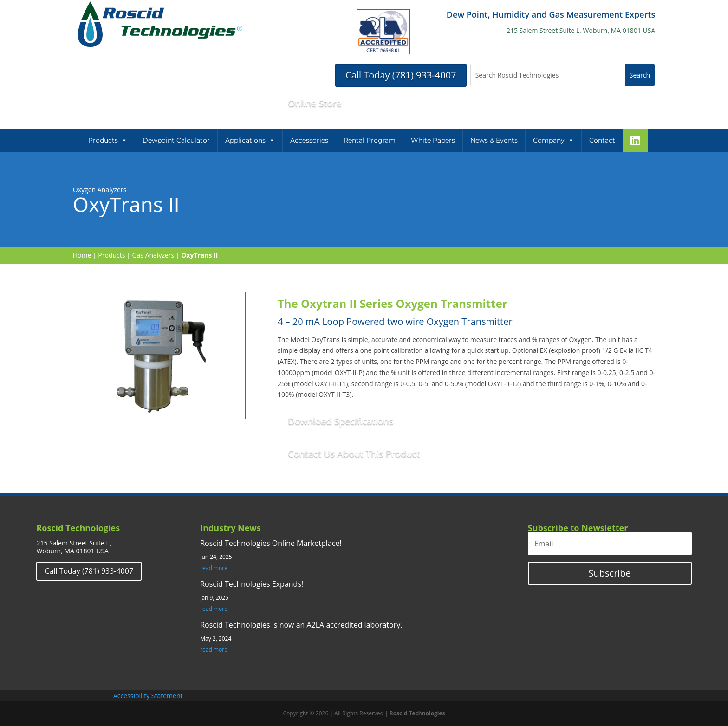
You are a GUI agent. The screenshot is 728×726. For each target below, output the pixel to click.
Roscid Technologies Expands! (252, 584)
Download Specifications (341, 421)
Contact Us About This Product (354, 453)
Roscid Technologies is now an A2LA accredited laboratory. (301, 625)
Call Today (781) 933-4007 (401, 75)
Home (82, 255)
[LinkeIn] (635, 140)
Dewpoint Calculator (176, 140)
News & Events (494, 140)
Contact (602, 140)
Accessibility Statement (148, 696)
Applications (250, 140)
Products (108, 140)
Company (553, 140)
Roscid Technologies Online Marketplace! (271, 543)
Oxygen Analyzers (100, 190)
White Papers (433, 140)
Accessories (309, 140)
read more (214, 568)
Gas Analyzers (153, 255)
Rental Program (370, 140)
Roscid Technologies (417, 713)
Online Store (315, 103)
